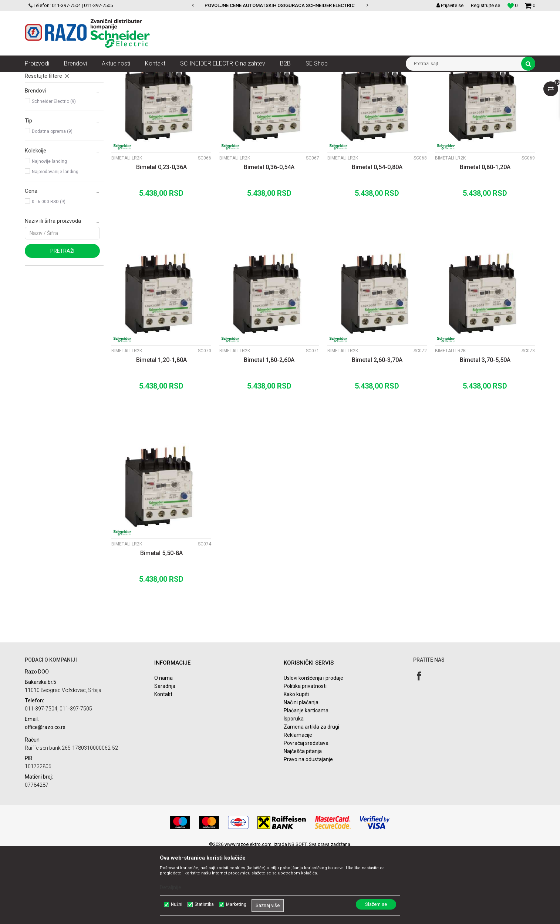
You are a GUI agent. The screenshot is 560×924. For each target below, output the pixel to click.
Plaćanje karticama (306, 782)
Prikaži (458, 91)
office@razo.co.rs (45, 799)
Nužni (177, 904)
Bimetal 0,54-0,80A (377, 239)
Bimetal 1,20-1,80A (161, 432)
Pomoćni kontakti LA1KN (56, 130)
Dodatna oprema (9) (52, 203)
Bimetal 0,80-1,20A (485, 239)
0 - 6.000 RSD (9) (49, 273)
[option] (280, 6)
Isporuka (294, 790)
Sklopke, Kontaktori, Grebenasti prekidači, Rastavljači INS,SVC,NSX (150, 77)
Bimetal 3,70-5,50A (485, 432)
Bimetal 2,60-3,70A (377, 432)
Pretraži (62, 323)
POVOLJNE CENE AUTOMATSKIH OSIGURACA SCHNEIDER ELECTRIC (280, 5)
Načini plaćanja (301, 774)
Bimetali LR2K (43, 120)
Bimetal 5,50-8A (161, 625)
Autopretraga (309, 91)
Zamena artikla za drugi (311, 799)
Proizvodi (66, 77)
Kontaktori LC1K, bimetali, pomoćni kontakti (268, 77)
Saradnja (165, 758)
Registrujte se (485, 5)
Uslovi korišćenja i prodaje (313, 750)
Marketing (236, 904)
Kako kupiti (296, 766)
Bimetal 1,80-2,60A (269, 432)
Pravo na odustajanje (308, 831)
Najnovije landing (49, 233)
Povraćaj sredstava (306, 815)
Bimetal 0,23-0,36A (161, 239)
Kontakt (163, 766)
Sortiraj (340, 91)
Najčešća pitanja (303, 823)
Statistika (204, 904)
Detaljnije (171, 887)
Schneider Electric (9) (54, 173)
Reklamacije (298, 807)
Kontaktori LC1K (46, 110)
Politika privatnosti (305, 758)
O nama (163, 750)
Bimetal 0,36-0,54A (269, 239)
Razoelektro (37, 77)
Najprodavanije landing (55, 243)
